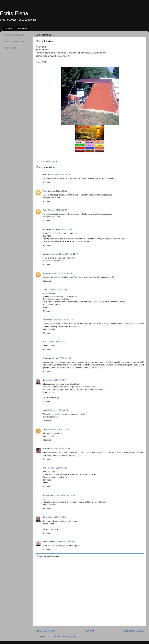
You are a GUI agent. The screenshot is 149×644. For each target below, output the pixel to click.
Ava (44, 342)
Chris (45, 290)
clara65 (46, 410)
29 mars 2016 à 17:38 (65, 495)
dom (45, 380)
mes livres (23, 28)
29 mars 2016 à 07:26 (59, 429)
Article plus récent (46, 631)
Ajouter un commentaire (48, 556)
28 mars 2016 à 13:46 (58, 290)
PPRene (46, 449)
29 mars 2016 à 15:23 (58, 468)
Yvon (45, 191)
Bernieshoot (48, 542)
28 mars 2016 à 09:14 (60, 174)
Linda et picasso (50, 254)
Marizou (46, 174)
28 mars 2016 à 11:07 (68, 254)
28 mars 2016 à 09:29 (58, 191)
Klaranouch (48, 273)
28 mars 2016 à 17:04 (64, 320)
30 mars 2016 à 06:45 (57, 517)
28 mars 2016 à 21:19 (56, 342)
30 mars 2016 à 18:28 (64, 542)
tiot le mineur (49, 495)
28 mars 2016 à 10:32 (62, 229)
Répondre (47, 182)
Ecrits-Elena (14, 13)
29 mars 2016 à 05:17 (57, 380)
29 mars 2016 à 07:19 (60, 410)
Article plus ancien (133, 631)
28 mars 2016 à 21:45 (62, 358)
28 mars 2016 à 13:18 (64, 273)
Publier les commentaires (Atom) (62, 637)
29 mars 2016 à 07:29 (60, 449)
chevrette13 (48, 320)
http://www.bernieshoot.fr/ (57, 56)
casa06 (46, 429)
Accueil (9, 28)
